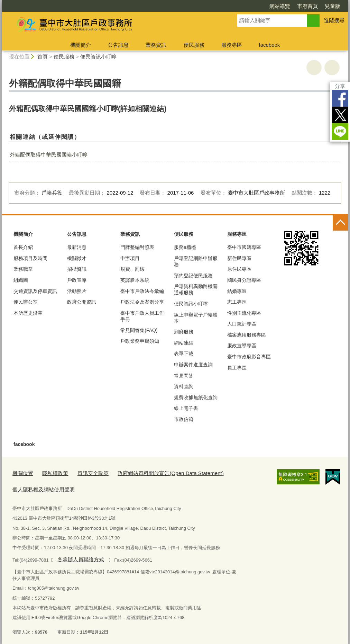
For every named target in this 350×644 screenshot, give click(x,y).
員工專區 (237, 368)
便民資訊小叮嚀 (98, 57)
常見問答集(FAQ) (139, 330)
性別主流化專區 (244, 313)
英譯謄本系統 (135, 280)
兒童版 (333, 6)
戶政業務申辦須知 (140, 341)
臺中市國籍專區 (244, 247)
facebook (269, 45)
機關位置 (21, 472)
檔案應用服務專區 (247, 335)
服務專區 (232, 45)
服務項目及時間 (30, 258)
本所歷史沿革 (28, 313)
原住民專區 (239, 269)
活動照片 (77, 291)
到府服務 (184, 332)
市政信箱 (184, 419)
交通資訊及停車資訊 (35, 291)
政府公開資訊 (82, 302)
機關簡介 (81, 45)
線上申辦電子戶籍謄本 (196, 318)
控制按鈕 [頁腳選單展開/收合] (340, 223)
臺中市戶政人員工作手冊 (142, 316)
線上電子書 (186, 408)
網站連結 (184, 343)
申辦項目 (130, 258)
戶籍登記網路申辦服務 (196, 261)
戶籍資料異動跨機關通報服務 (196, 289)
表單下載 (184, 354)
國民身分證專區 (244, 280)
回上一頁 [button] (332, 68)
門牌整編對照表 (137, 247)
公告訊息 (118, 45)
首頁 (43, 57)
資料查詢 (184, 386)
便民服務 (194, 45)
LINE (340, 132)
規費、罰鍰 (132, 269)
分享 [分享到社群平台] (340, 86)
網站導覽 (280, 6)
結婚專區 (237, 291)
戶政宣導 (77, 280)
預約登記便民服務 (193, 276)
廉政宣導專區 (242, 346)
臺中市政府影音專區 (249, 357)
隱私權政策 (51, 472)
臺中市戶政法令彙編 (142, 291)
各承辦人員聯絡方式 (77, 555)
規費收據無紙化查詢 (196, 397)
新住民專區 (239, 258)
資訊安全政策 (85, 472)
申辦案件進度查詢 (193, 365)
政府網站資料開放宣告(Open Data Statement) (153, 472)
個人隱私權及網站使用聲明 (39, 487)
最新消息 (77, 247)
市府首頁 (307, 6)
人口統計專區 (242, 324)
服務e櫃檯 (185, 247)
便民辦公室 (26, 302)
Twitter (340, 115)
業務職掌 (23, 269)
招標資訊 (77, 269)
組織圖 (21, 280)
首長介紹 (23, 247)
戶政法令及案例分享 (142, 302)
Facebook (340, 98)
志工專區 (237, 302)
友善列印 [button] (314, 68)
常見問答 (184, 376)
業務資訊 (156, 45)
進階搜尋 (334, 20)
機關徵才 (77, 258)
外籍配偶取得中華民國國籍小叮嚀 (49, 155)
